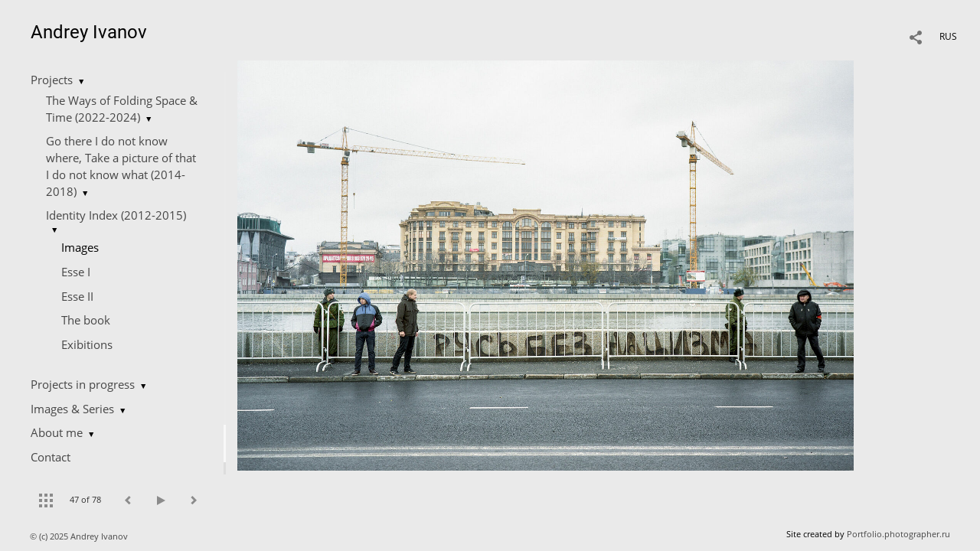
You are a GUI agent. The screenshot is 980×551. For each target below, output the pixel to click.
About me (57, 432)
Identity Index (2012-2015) (116, 215)
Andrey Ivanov (89, 32)
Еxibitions (87, 344)
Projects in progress (83, 384)
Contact (51, 457)
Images (80, 247)
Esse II (77, 296)
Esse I (76, 272)
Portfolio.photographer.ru (898, 534)
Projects (52, 80)
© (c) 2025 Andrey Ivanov (80, 536)
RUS (948, 36)
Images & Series (72, 409)
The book (86, 320)
